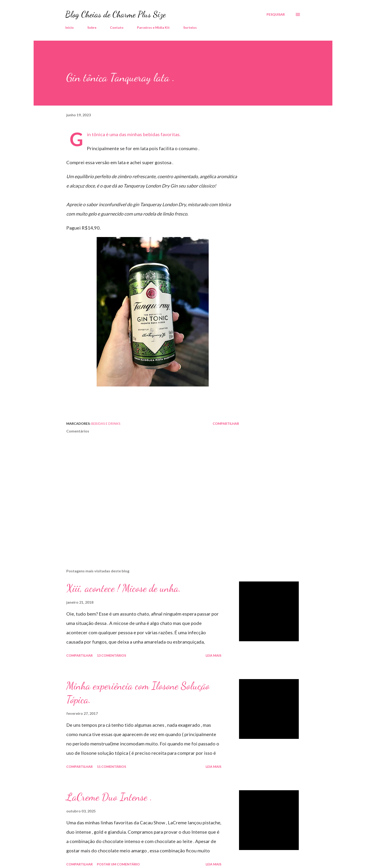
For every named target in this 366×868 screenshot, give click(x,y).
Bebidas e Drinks (106, 423)
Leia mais (213, 655)
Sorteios (190, 27)
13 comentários (111, 655)
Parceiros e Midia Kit (153, 27)
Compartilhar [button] (226, 423)
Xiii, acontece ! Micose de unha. (124, 588)
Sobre (92, 27)
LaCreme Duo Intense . (109, 797)
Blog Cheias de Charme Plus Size (116, 14)
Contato (117, 27)
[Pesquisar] (276, 14)
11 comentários (111, 767)
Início (70, 27)
